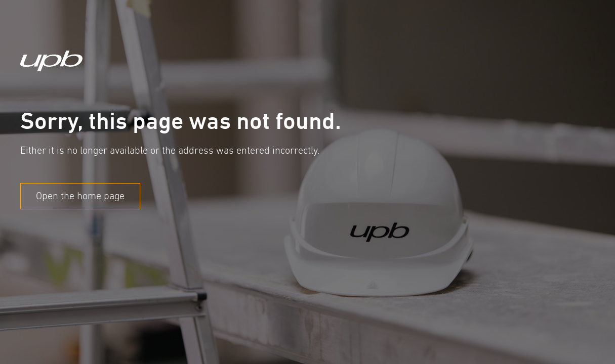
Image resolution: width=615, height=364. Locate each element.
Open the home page (80, 196)
